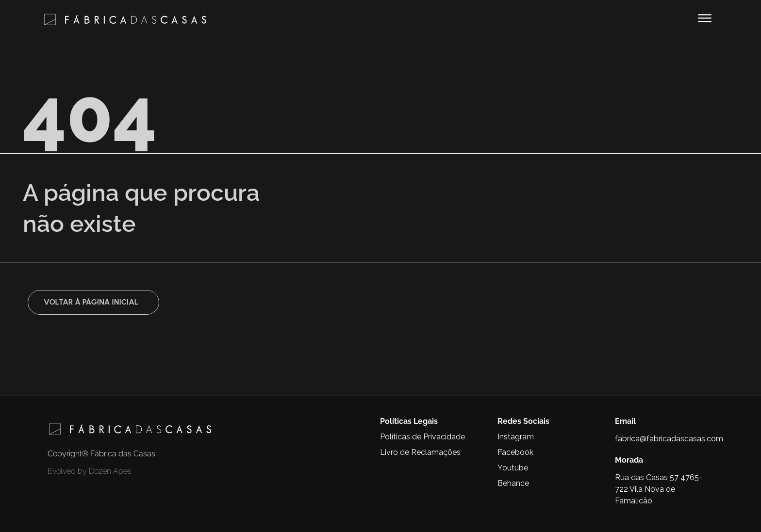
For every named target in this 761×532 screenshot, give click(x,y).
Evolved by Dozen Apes (90, 471)
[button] (704, 18)
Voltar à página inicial (91, 302)
